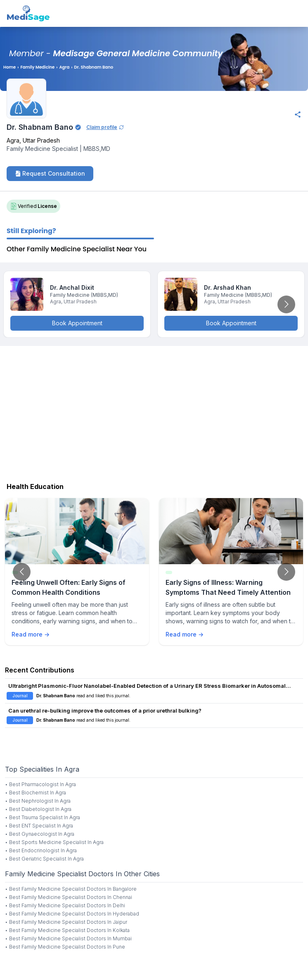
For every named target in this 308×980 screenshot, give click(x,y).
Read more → (31, 634)
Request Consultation (50, 173)
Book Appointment (77, 323)
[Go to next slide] (286, 304)
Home (9, 67)
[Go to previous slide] (22, 572)
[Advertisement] (154, 412)
